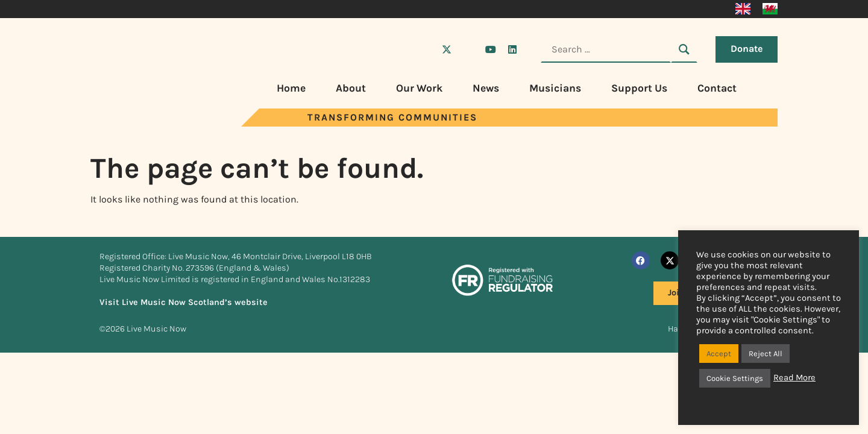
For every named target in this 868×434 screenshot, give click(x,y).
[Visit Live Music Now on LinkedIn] (512, 49)
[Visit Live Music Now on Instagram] (468, 49)
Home (291, 88)
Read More (794, 378)
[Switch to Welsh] (770, 9)
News (486, 88)
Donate (747, 49)
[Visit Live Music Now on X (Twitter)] (447, 49)
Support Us (639, 88)
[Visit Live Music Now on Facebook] (425, 49)
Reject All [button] (766, 354)
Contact (717, 88)
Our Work (419, 88)
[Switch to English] (743, 9)
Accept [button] (719, 354)
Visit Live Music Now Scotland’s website (184, 302)
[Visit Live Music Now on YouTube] (491, 49)
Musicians (555, 88)
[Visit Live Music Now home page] (136, 123)
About (351, 88)
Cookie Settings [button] (735, 378)
